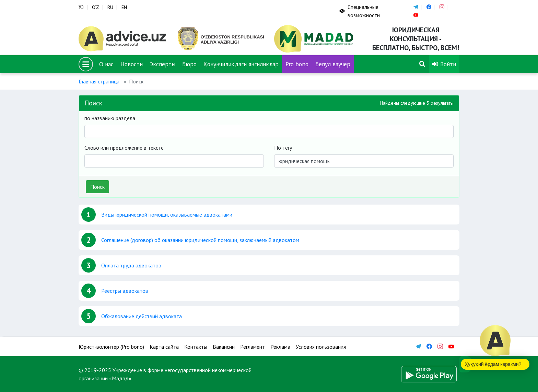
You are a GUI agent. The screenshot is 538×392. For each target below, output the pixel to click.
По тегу (283, 148)
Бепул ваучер (333, 64)
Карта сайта (164, 347)
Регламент (253, 347)
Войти (444, 64)
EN (124, 7)
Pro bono (297, 64)
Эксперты (162, 64)
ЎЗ (81, 7)
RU (110, 7)
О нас (106, 64)
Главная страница (99, 81)
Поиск (97, 187)
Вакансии (224, 347)
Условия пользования (321, 347)
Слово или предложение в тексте (124, 148)
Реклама (280, 347)
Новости (132, 64)
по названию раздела (110, 118)
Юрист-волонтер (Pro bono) (111, 347)
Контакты (196, 347)
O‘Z (96, 7)
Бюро (189, 64)
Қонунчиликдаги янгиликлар (241, 64)
